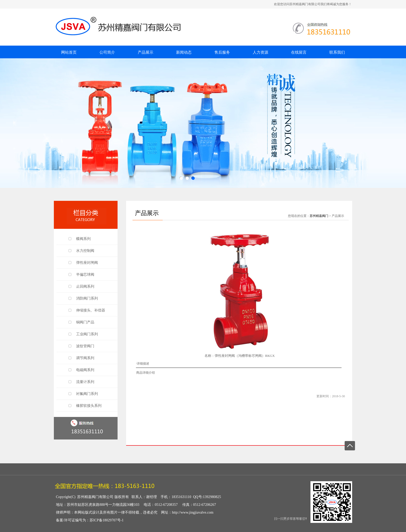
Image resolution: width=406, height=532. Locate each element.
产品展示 (146, 52)
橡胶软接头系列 (89, 406)
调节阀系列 (85, 358)
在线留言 (299, 52)
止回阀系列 (85, 286)
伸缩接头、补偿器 (91, 310)
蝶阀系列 (83, 239)
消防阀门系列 (87, 298)
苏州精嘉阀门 (319, 216)
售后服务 (222, 52)
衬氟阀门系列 (87, 394)
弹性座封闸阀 (87, 263)
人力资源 (260, 52)
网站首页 (69, 52)
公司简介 (107, 52)
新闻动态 (184, 52)
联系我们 (337, 52)
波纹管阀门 (85, 346)
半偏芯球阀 (85, 275)
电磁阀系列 (85, 370)
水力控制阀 (85, 251)
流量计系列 (85, 382)
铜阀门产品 (85, 322)
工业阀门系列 (87, 334)
